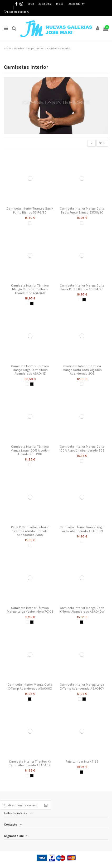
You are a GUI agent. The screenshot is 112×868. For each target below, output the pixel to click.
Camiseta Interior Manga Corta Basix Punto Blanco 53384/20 (82, 287)
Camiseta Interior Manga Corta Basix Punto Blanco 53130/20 (82, 210)
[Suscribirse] (46, 805)
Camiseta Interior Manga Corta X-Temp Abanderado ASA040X (30, 686)
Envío (31, 4)
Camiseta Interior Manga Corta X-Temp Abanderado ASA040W (82, 610)
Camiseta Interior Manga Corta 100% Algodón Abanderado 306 (82, 448)
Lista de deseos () (17, 12)
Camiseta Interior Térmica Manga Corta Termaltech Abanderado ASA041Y (30, 289)
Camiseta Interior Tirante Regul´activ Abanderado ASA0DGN (82, 529)
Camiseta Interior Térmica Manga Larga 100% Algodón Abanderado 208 (30, 450)
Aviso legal (45, 4)
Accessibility (77, 4)
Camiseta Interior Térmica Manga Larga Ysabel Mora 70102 (30, 610)
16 (102, 143)
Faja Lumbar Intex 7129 (82, 762)
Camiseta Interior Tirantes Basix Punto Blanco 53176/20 (30, 210)
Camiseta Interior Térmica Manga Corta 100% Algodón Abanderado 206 (82, 370)
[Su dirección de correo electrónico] (21, 805)
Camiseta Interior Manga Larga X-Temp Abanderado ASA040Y (82, 686)
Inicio (59, 4)
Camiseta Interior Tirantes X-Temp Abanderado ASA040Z (30, 763)
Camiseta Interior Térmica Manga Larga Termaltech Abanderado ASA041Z (30, 370)
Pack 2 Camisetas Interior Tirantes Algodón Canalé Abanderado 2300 (30, 531)
